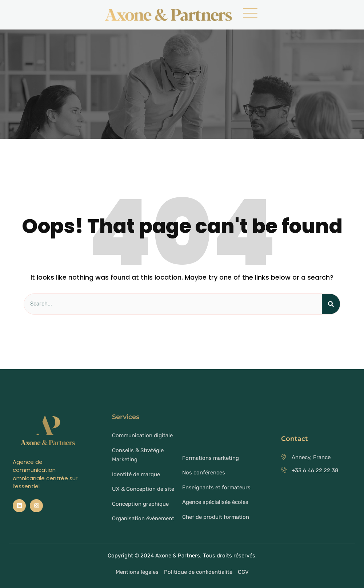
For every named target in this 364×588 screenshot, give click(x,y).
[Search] (331, 304)
